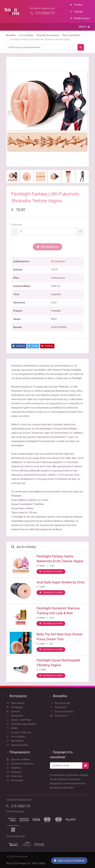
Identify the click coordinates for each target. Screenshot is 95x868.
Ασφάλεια (14, 768)
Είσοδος (76, 5)
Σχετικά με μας (60, 703)
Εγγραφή (77, 11)
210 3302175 (18, 806)
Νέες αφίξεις (16, 703)
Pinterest (47, 346)
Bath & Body (15, 741)
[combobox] (42, 47)
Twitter (33, 346)
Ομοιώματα (15, 716)
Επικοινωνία (59, 716)
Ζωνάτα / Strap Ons (19, 732)
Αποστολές (14, 776)
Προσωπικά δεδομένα (20, 764)
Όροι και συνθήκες (18, 759)
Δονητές (13, 711)
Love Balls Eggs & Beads (21, 724)
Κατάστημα (58, 707)
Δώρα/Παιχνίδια (17, 745)
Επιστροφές (15, 780)
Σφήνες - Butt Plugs (19, 720)
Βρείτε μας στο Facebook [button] (69, 861)
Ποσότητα (16, 225)
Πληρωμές (14, 772)
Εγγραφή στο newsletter (61, 755)
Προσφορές (15, 707)
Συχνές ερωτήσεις (62, 711)
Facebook (19, 346)
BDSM (12, 728)
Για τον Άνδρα (16, 737)
